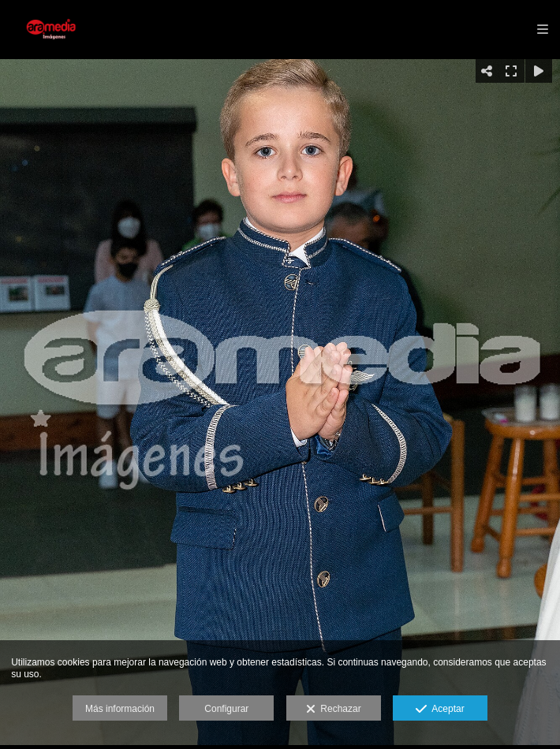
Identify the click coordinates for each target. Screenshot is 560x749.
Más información (120, 709)
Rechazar (334, 710)
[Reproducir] (539, 71)
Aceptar (440, 710)
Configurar (226, 709)
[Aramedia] (54, 30)
